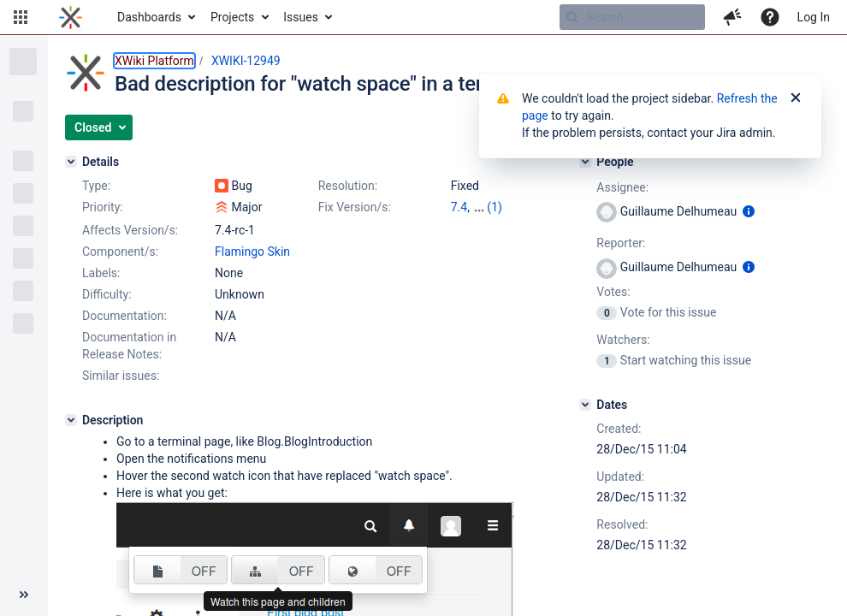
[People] (585, 162)
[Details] (71, 162)
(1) (495, 207)
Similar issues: (121, 376)
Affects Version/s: (130, 230)
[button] (21, 17)
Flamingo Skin (252, 252)
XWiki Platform (154, 61)
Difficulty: (107, 294)
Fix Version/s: (355, 207)
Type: (96, 186)
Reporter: (621, 243)
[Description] (71, 420)
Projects (232, 17)
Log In (814, 17)
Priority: (103, 207)
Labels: (101, 273)
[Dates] (585, 405)
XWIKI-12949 (246, 61)
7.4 (459, 207)
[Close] (796, 98)
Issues (301, 17)
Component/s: (120, 252)
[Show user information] (749, 211)
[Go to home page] (71, 17)
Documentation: (124, 316)
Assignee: (622, 187)
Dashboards (149, 17)
